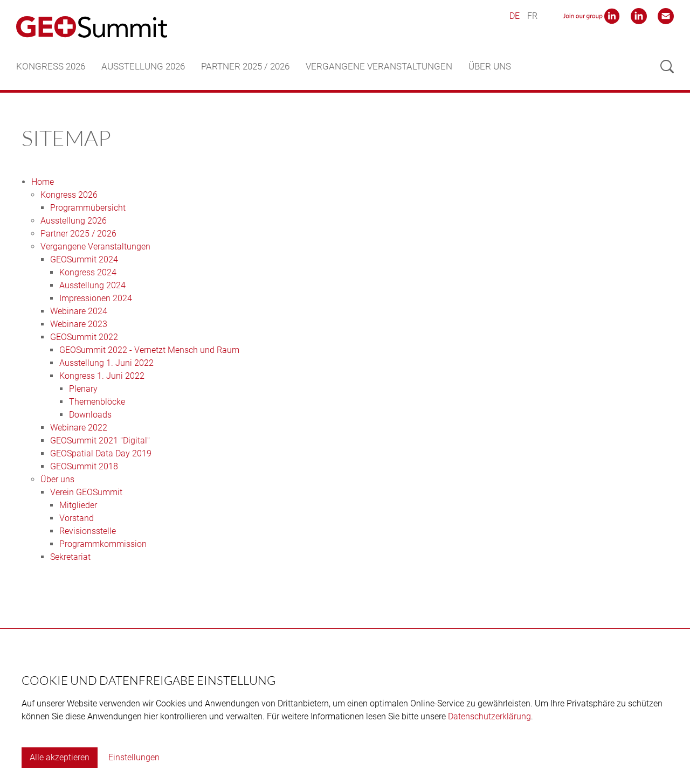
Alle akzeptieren (60, 757)
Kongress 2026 (51, 66)
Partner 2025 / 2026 (245, 66)
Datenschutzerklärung (489, 716)
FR (532, 16)
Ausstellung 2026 (143, 66)
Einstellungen (134, 757)
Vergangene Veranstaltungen (379, 66)
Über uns (490, 66)
